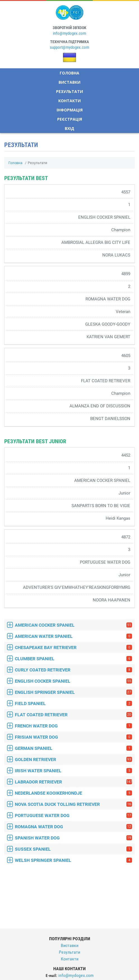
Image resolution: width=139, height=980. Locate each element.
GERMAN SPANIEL (73, 748)
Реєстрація (70, 119)
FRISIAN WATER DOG (73, 737)
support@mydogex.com (69, 47)
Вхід (69, 128)
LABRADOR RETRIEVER (74, 782)
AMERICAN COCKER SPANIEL (73, 625)
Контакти (69, 101)
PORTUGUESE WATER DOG (73, 816)
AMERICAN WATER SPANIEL (73, 636)
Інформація (70, 110)
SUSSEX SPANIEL (73, 849)
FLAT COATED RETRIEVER (73, 715)
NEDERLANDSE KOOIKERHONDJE (73, 793)
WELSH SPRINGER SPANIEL (73, 860)
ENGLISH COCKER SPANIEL (73, 681)
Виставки (69, 82)
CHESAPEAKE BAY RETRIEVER (73, 648)
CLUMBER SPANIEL (73, 659)
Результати (69, 91)
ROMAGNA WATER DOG (73, 827)
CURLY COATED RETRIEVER (73, 670)
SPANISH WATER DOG (73, 838)
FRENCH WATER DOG (73, 726)
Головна (69, 73)
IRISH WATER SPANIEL (73, 771)
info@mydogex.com (69, 33)
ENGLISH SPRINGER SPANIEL (73, 692)
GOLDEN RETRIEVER (73, 760)
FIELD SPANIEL (73, 704)
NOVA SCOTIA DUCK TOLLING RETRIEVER (73, 804)
